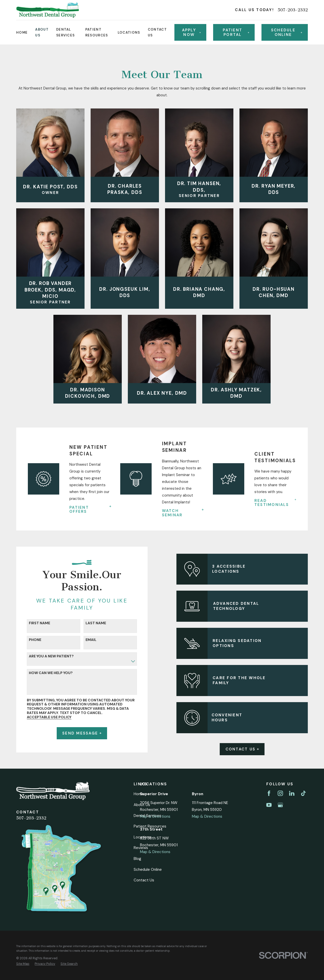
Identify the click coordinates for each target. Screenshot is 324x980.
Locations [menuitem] (129, 32)
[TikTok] (303, 793)
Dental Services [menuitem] (66, 32)
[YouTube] (269, 805)
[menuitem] (23, 964)
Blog (137, 859)
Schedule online (287, 32)
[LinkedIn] (292, 793)
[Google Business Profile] (280, 805)
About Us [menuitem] (42, 32)
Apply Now (191, 32)
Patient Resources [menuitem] (97, 32)
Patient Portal (236, 32)
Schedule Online (148, 870)
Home (139, 794)
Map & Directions (155, 816)
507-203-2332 (293, 10)
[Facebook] (269, 793)
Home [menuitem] (22, 32)
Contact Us (249, 749)
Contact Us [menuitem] (157, 32)
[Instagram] (280, 793)
